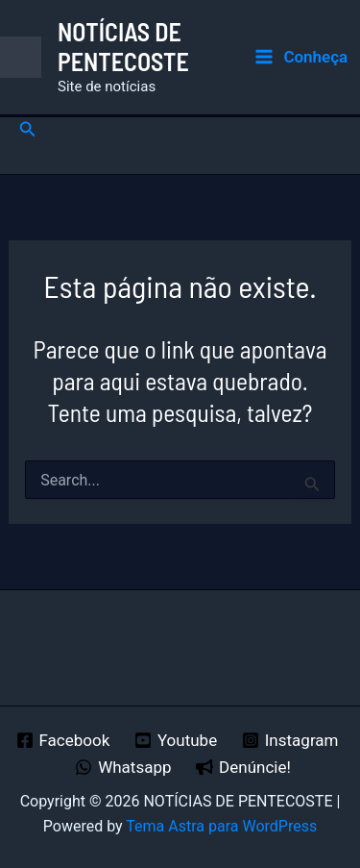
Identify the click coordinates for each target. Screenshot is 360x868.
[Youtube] (176, 740)
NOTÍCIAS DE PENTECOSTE (123, 46)
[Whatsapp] (123, 767)
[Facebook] (63, 740)
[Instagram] (290, 740)
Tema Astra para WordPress (221, 826)
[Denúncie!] (243, 767)
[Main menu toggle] (301, 57)
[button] (28, 129)
